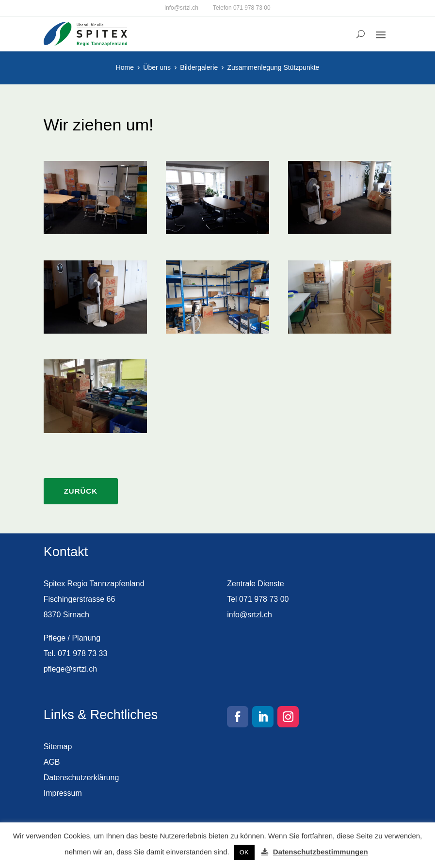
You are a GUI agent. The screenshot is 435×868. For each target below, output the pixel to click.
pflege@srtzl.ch (71, 669)
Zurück (81, 491)
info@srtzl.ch (181, 8)
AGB (52, 762)
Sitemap (58, 747)
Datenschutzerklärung (81, 778)
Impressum (63, 793)
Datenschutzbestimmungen (321, 852)
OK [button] (244, 852)
